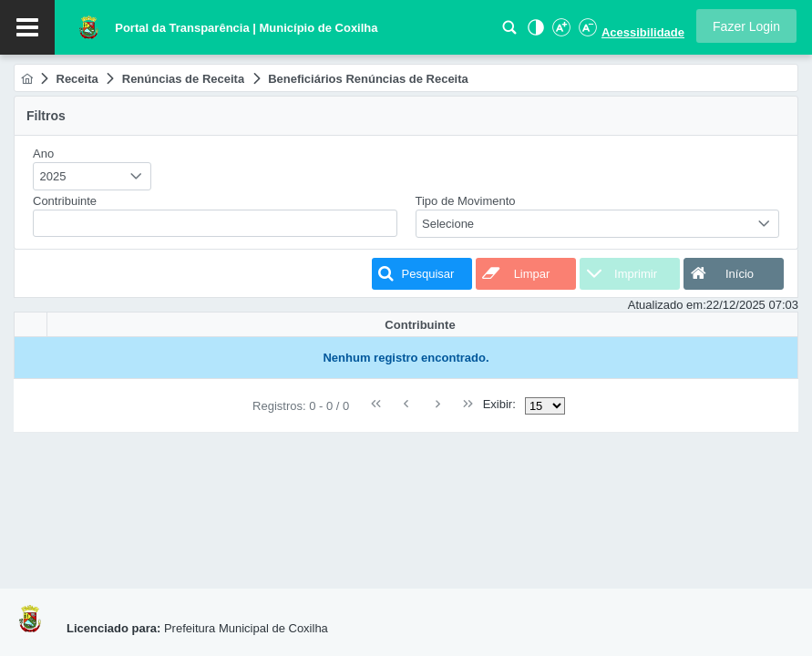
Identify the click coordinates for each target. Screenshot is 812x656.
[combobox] (92, 176)
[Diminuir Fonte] (586, 32)
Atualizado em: (667, 305)
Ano (43, 154)
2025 (53, 176)
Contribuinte (65, 201)
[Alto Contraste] (534, 32)
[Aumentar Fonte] (560, 32)
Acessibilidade (643, 32)
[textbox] (215, 223)
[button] (746, 26)
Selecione (448, 224)
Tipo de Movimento (466, 201)
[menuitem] (27, 79)
